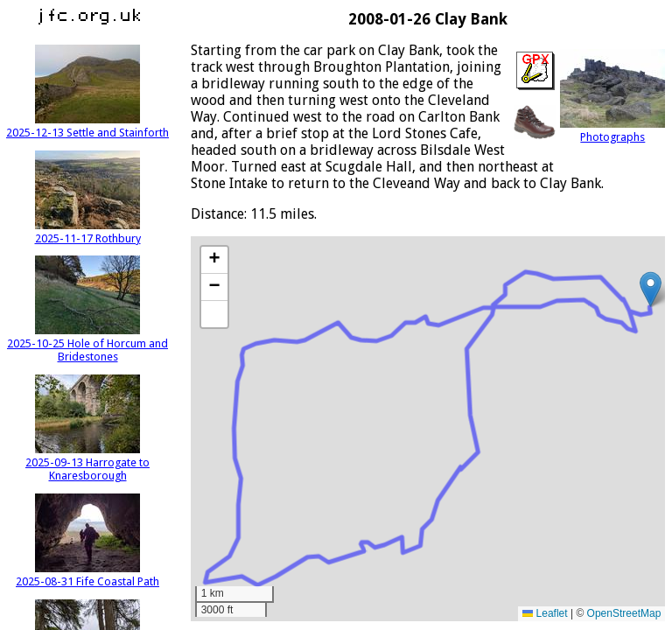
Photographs (612, 130)
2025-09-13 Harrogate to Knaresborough (87, 462)
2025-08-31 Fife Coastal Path (87, 575)
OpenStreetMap (624, 613)
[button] (651, 289)
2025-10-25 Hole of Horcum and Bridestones (87, 343)
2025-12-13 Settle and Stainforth (87, 126)
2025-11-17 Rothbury (88, 232)
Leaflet (545, 613)
